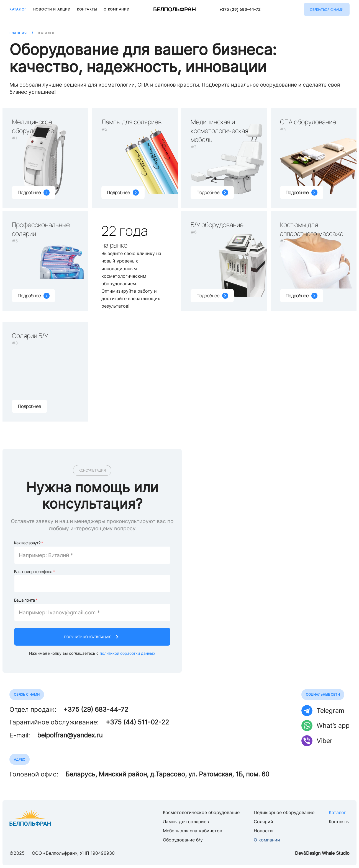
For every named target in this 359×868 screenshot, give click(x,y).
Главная (18, 33)
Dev (299, 853)
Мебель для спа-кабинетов (193, 831)
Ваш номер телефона (33, 572)
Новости (263, 831)
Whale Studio (336, 853)
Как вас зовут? (27, 544)
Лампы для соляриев (186, 822)
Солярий (263, 822)
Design (313, 853)
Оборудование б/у (183, 840)
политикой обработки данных (128, 654)
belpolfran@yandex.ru (70, 735)
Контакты (87, 9)
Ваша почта (25, 601)
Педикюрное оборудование (284, 812)
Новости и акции (52, 9)
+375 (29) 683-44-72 (240, 10)
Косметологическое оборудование (201, 812)
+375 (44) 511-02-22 (137, 722)
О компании (116, 9)
